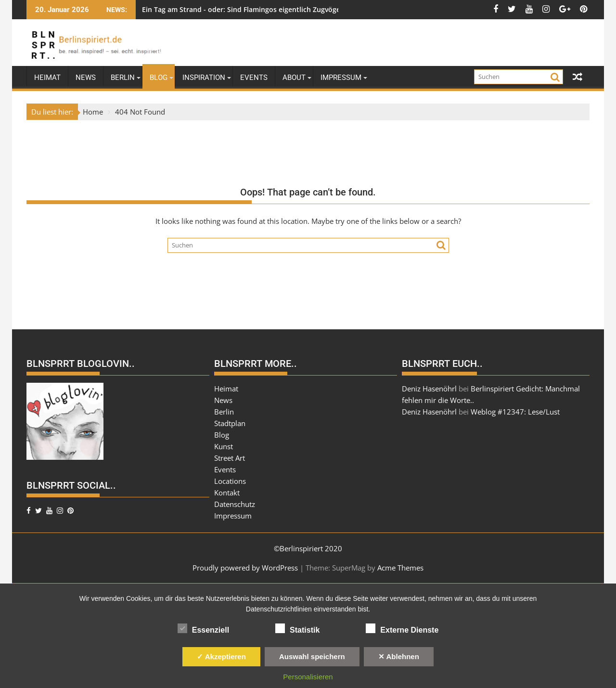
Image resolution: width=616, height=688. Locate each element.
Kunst (224, 446)
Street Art (230, 458)
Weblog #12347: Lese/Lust (515, 412)
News (86, 78)
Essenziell (203, 628)
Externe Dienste (402, 628)
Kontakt (227, 493)
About (294, 78)
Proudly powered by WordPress (245, 568)
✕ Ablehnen (399, 656)
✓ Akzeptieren (221, 656)
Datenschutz (235, 504)
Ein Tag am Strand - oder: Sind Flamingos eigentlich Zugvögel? (244, 9)
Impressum (341, 78)
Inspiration (204, 78)
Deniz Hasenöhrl (429, 389)
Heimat (47, 78)
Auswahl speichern (312, 656)
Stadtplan (230, 423)
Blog (159, 78)
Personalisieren (308, 677)
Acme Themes (400, 568)
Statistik (297, 628)
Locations (230, 481)
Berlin (123, 78)
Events (254, 78)
